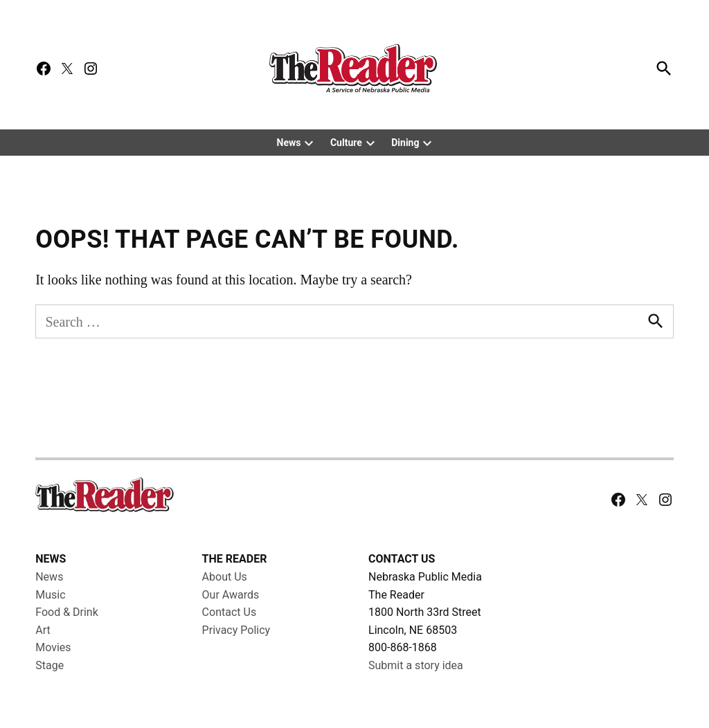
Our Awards (231, 595)
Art (43, 630)
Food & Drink (67, 612)
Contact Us (230, 612)
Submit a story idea (416, 665)
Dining (405, 143)
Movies (53, 647)
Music (50, 595)
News (289, 143)
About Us (225, 577)
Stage (50, 665)
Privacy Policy (236, 630)
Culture (346, 143)
